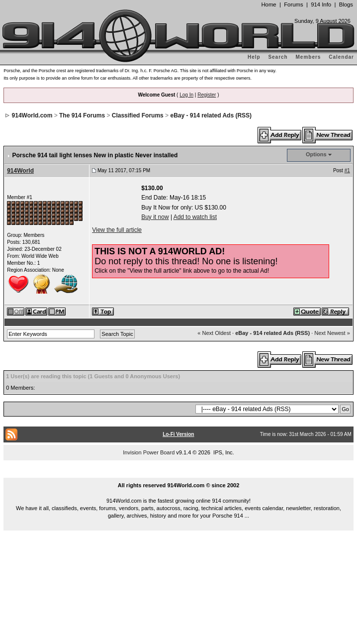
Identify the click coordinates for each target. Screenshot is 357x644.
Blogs (346, 4)
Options (316, 154)
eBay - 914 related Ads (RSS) (211, 115)
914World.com (32, 115)
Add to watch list (195, 217)
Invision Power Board (149, 452)
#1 (347, 170)
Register (207, 95)
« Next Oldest (214, 333)
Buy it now (155, 217)
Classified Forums (138, 115)
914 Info (321, 4)
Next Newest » (332, 333)
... (178, 474)
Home (268, 4)
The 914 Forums (82, 115)
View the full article (117, 230)
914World (20, 171)
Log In (186, 95)
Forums (293, 4)
